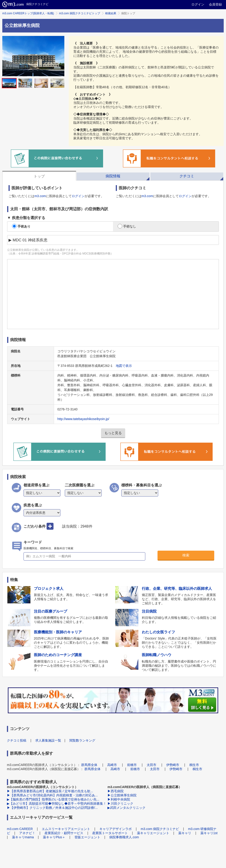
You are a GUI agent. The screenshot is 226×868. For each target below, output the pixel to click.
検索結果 (111, 13)
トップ (39, 176)
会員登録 (215, 4)
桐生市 (194, 765)
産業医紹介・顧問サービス (64, 833)
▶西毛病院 (116, 791)
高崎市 (112, 765)
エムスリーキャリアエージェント (66, 829)
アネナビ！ (27, 833)
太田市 (152, 765)
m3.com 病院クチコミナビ (160, 829)
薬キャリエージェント (153, 833)
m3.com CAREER (20, 829)
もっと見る (113, 433)
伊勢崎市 (173, 765)
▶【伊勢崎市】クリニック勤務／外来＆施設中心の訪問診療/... (52, 808)
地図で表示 (124, 366)
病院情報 (113, 176)
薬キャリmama (23, 837)
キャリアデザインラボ (116, 829)
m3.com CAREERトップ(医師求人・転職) (28, 13)
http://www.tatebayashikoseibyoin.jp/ (83, 419)
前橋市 (132, 765)
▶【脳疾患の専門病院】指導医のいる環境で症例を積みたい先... (53, 799)
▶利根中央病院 (119, 799)
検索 (186, 555)
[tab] (39, 176)
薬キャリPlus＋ (54, 837)
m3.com (40, 196)
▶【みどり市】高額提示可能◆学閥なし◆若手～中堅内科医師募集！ (57, 804)
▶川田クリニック (120, 804)
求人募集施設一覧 (48, 740)
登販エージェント (87, 837)
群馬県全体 (89, 765)
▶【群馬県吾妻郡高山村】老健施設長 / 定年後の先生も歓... (50, 791)
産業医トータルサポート (110, 833)
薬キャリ (185, 833)
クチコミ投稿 (17, 740)
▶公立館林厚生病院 (122, 795)
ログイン (198, 4)
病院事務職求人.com (124, 837)
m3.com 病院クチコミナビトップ (80, 13)
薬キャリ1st (209, 833)
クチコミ (187, 176)
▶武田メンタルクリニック (126, 808)
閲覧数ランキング (82, 740)
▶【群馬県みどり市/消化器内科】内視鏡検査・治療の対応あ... (52, 795)
